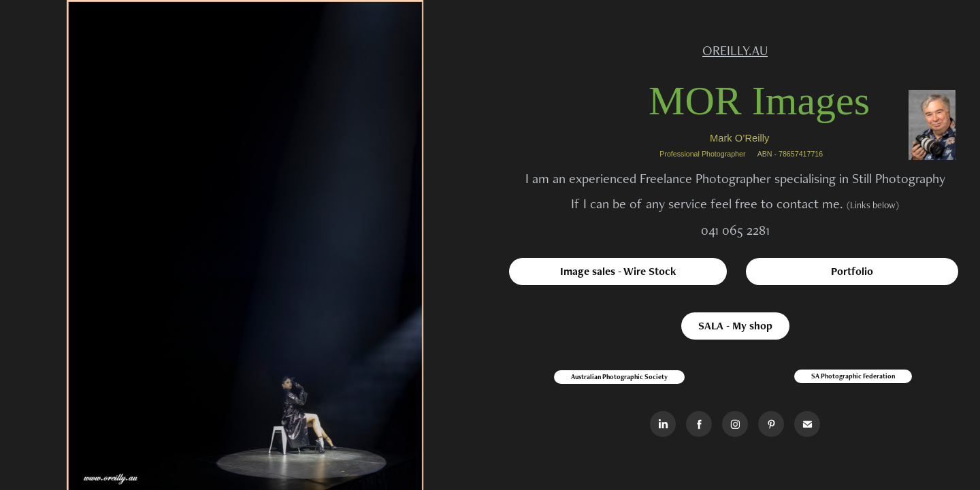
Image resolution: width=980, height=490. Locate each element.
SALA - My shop (735, 326)
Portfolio (852, 271)
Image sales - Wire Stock (618, 271)
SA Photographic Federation (853, 376)
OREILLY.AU (735, 50)
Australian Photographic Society (619, 377)
